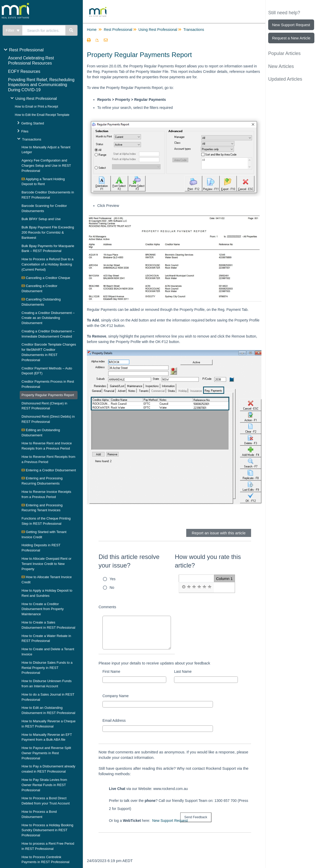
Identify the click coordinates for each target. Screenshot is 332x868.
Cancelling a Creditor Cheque (46, 278)
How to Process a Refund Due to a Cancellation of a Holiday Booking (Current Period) (47, 264)
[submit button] (196, 817)
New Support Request (170, 821)
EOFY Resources (24, 71)
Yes (113, 579)
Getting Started (33, 123)
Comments (107, 607)
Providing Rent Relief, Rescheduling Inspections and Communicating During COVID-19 (41, 85)
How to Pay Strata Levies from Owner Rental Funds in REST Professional (44, 785)
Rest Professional (26, 50)
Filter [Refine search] (13, 30)
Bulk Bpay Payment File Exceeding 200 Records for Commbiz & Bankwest (48, 232)
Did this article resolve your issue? (129, 561)
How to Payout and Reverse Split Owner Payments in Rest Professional (46, 753)
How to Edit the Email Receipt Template (42, 115)
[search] (44, 30)
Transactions (32, 139)
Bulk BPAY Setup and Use (41, 219)
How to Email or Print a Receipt (36, 107)
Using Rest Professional (36, 98)
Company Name (116, 696)
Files (25, 131)
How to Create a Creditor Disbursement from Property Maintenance (43, 609)
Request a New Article (291, 38)
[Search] (71, 30)
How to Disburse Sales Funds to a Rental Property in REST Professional (47, 668)
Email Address (114, 720)
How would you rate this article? (208, 561)
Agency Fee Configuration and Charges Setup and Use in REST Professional (46, 166)
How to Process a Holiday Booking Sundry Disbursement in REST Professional (47, 830)
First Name (111, 671)
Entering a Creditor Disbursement (49, 470)
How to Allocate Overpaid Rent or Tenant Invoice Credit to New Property (46, 564)
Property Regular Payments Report (48, 395)
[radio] (184, 587)
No (112, 587)
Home (92, 30)
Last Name (183, 671)
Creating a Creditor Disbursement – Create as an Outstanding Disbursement (48, 318)
